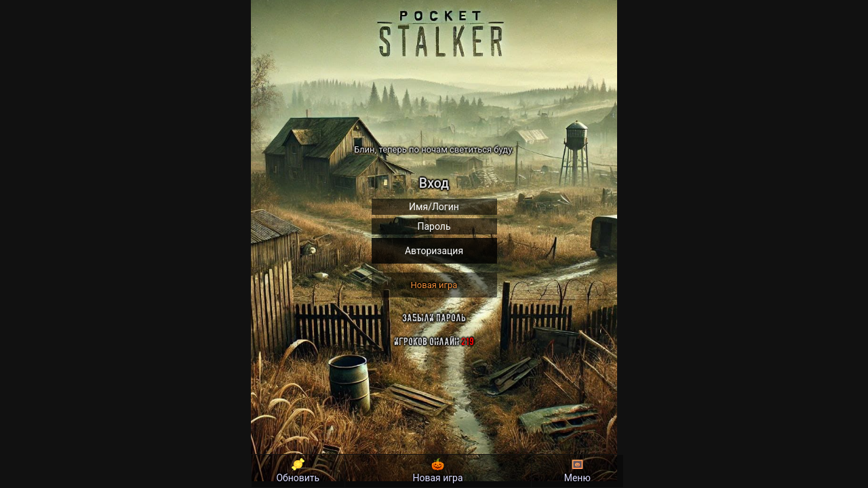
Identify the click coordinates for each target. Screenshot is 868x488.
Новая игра (434, 285)
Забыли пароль (434, 318)
